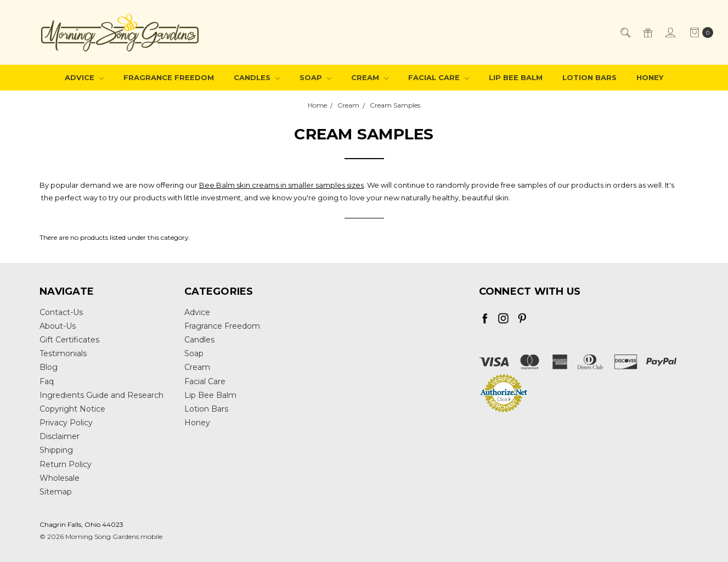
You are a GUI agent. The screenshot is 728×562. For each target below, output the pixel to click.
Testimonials (63, 353)
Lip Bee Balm (516, 77)
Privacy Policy (66, 423)
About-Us (58, 326)
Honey (650, 77)
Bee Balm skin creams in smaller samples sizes (281, 185)
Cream (370, 77)
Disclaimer (60, 436)
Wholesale (60, 478)
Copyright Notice (72, 409)
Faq (47, 381)
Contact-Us (61, 312)
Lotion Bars (589, 77)
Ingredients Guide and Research (101, 395)
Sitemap (56, 492)
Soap (315, 77)
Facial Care (439, 77)
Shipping (56, 450)
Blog (49, 367)
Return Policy (66, 464)
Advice (84, 77)
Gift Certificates (69, 340)
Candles (257, 77)
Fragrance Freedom (169, 77)
